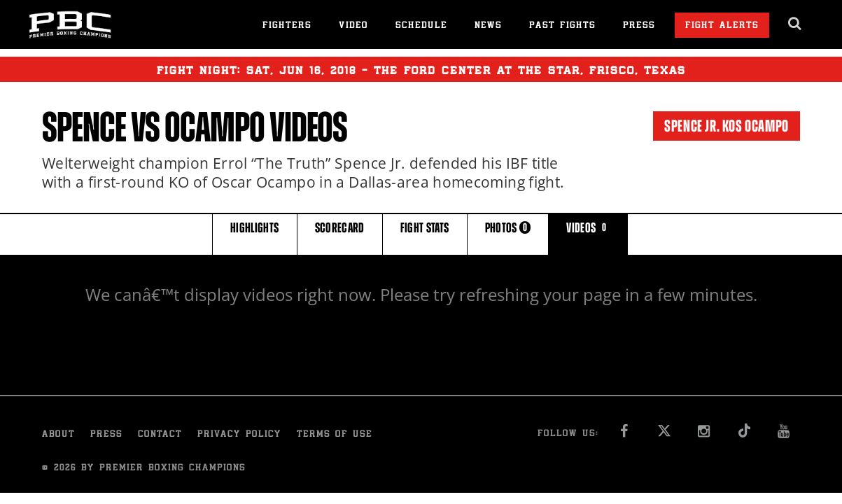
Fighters (287, 26)
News (488, 26)
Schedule (421, 26)
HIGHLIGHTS (255, 233)
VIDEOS (588, 233)
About (58, 435)
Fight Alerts (722, 26)
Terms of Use (335, 435)
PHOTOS (508, 233)
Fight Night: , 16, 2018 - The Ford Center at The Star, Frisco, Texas (421, 69)
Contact (160, 435)
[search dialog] (795, 24)
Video (353, 26)
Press (639, 26)
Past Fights (562, 26)
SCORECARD (340, 233)
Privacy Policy (239, 435)
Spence (84, 127)
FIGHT (425, 233)
